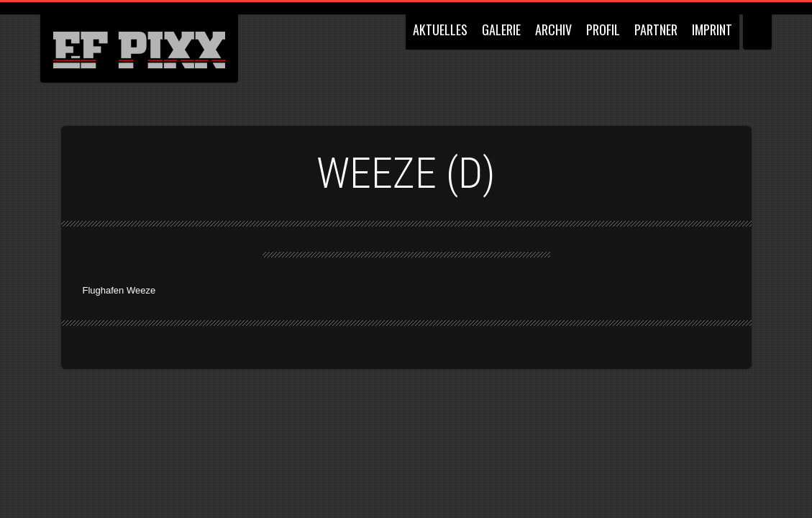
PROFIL (603, 29)
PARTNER (656, 29)
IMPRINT (712, 29)
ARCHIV (553, 29)
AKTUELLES (440, 29)
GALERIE (501, 29)
